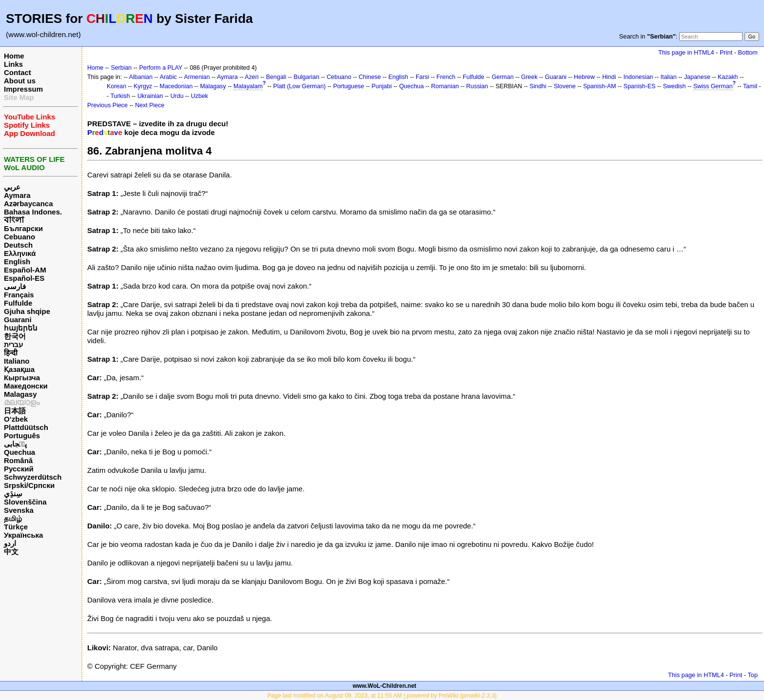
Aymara (17, 195)
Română (18, 460)
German (503, 77)
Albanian (141, 77)
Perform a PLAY (161, 68)
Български (23, 228)
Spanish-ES (640, 86)
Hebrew (584, 77)
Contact (18, 72)
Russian (477, 86)
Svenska (19, 510)
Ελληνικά (20, 253)
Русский (19, 469)
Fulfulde (18, 303)
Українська (23, 535)
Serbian (121, 68)
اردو (10, 543)
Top (753, 675)
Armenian (197, 77)
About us (20, 81)
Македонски (26, 386)
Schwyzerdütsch (33, 477)
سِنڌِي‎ (13, 494)
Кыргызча (22, 378)
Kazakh (728, 77)
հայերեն (21, 328)
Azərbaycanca (29, 204)
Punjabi (382, 86)
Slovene (564, 86)
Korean (116, 86)
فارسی (15, 286)
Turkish (120, 96)
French (446, 77)
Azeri (251, 77)
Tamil (750, 86)
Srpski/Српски (29, 485)
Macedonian (176, 86)
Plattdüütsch (26, 427)
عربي (12, 187)
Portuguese (349, 86)
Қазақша (19, 369)
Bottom (748, 52)
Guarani (18, 320)
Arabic (168, 77)
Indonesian (638, 77)
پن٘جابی (15, 444)
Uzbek (200, 96)
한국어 (15, 336)
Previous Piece (107, 105)
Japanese (697, 77)
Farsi (422, 77)
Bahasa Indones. (33, 212)
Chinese (370, 77)
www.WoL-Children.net (385, 686)
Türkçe (16, 527)
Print (726, 52)
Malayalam (248, 86)
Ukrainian (150, 96)
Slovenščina (25, 502)
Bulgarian (307, 77)
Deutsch (18, 245)
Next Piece (150, 105)
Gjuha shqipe (27, 311)
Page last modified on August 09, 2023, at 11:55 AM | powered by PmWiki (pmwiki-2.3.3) (382, 696)
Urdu (177, 96)
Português (22, 436)
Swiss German (713, 86)
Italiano (17, 361)
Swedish (674, 86)
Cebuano (19, 237)
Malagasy (20, 394)
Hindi (609, 77)
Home (14, 56)
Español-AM (25, 270)
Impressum (23, 89)
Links (13, 64)
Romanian (445, 86)
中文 (11, 552)
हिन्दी (11, 353)
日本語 (15, 411)
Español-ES (24, 278)
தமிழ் (13, 518)
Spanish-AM (600, 86)
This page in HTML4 (686, 52)
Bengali (276, 77)
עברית (13, 344)
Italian (668, 77)
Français (19, 295)
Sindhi (538, 86)
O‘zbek (16, 419)
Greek (529, 77)
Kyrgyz (143, 86)
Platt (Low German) (300, 86)
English (17, 262)
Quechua (19, 452)
